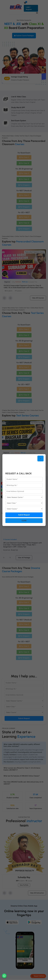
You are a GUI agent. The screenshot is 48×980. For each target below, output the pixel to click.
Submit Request (24, 515)
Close (24, 521)
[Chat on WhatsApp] (4, 976)
